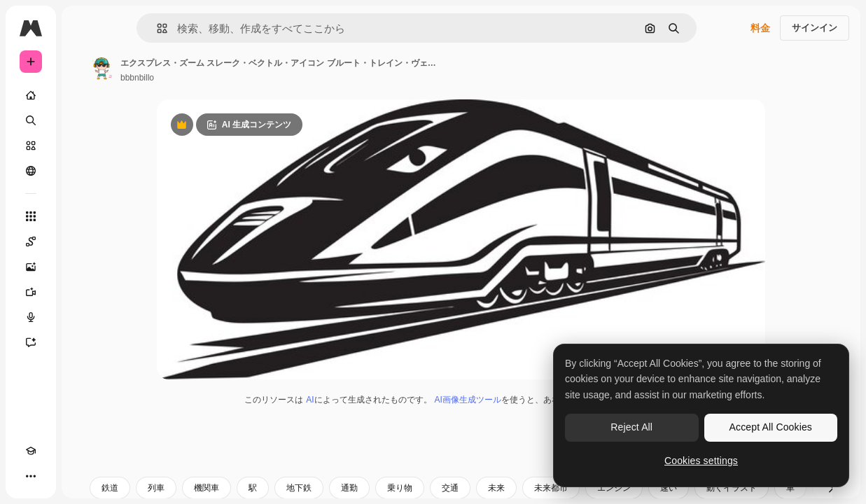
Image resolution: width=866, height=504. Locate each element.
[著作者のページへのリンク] (102, 69)
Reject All (631, 427)
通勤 (349, 488)
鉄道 (110, 488)
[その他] (31, 476)
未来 (496, 488)
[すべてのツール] (31, 216)
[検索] (31, 120)
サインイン (815, 28)
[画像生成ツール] (31, 267)
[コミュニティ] (31, 171)
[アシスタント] (31, 342)
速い (669, 488)
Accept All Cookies (771, 427)
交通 (450, 488)
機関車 (207, 488)
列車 (156, 488)
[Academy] (31, 451)
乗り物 (400, 488)
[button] (156, 28)
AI (310, 400)
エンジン (614, 488)
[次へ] (831, 488)
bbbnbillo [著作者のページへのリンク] (137, 78)
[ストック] (31, 146)
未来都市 (551, 488)
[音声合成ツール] (31, 317)
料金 (760, 28)
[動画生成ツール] (31, 292)
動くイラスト (732, 488)
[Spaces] (31, 241)
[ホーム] (31, 95)
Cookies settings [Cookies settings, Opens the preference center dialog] (701, 461)
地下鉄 (299, 488)
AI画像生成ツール (468, 400)
